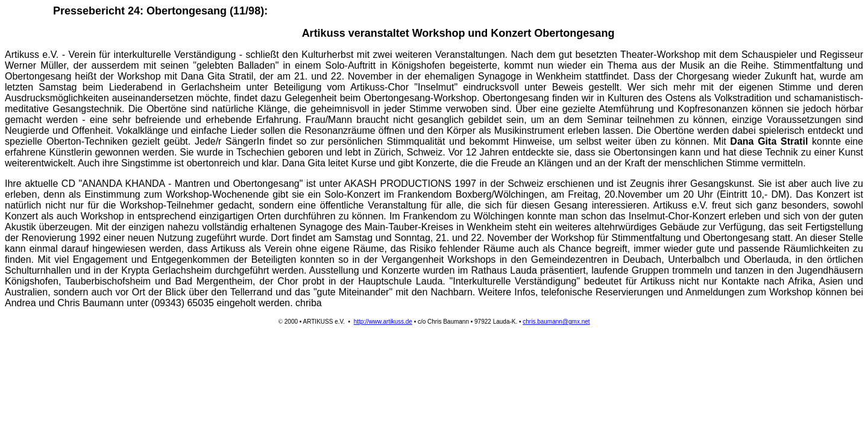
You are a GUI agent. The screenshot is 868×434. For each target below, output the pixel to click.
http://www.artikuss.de (383, 322)
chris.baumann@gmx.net (556, 322)
